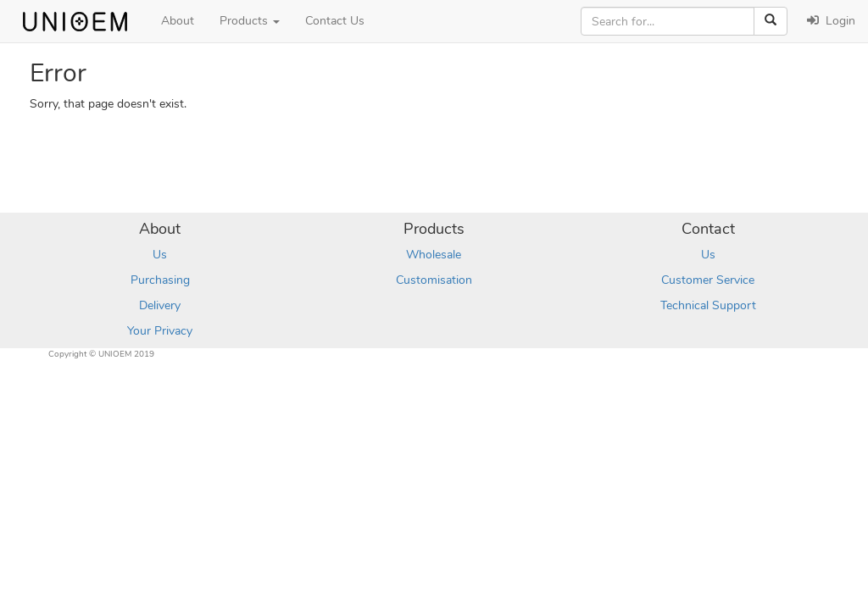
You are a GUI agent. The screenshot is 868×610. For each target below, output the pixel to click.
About (178, 21)
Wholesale (434, 255)
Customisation (434, 280)
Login (831, 21)
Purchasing (160, 280)
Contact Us (335, 21)
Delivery (160, 305)
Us (160, 255)
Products (250, 21)
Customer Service (708, 280)
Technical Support (708, 305)
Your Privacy (160, 331)
